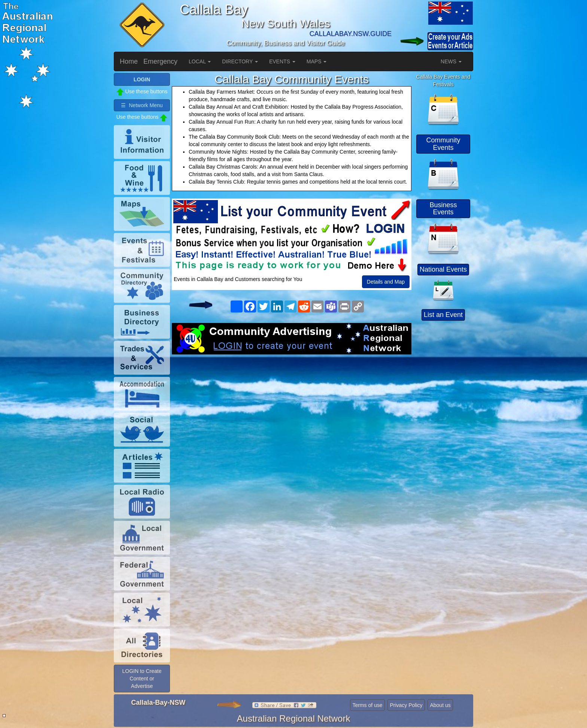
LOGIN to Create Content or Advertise (142, 679)
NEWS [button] (451, 61)
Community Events (443, 144)
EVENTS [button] (282, 61)
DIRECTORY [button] (240, 61)
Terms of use (367, 705)
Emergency (160, 61)
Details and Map (386, 282)
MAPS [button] (317, 61)
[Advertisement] (292, 414)
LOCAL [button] (200, 61)
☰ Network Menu (142, 105)
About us (440, 705)
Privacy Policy (406, 705)
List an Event (443, 315)
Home (129, 61)
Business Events (443, 209)
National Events (443, 269)
